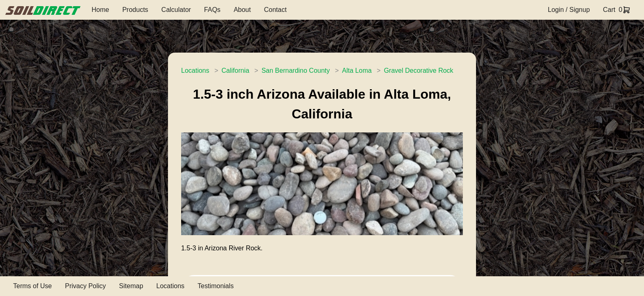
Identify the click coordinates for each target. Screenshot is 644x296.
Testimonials (216, 286)
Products (135, 10)
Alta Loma (357, 71)
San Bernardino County (296, 71)
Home (100, 10)
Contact (275, 10)
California (235, 71)
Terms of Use (32, 286)
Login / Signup (569, 10)
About (242, 10)
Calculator (176, 10)
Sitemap (131, 286)
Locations (195, 71)
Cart (609, 10)
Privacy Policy (85, 286)
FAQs (212, 10)
